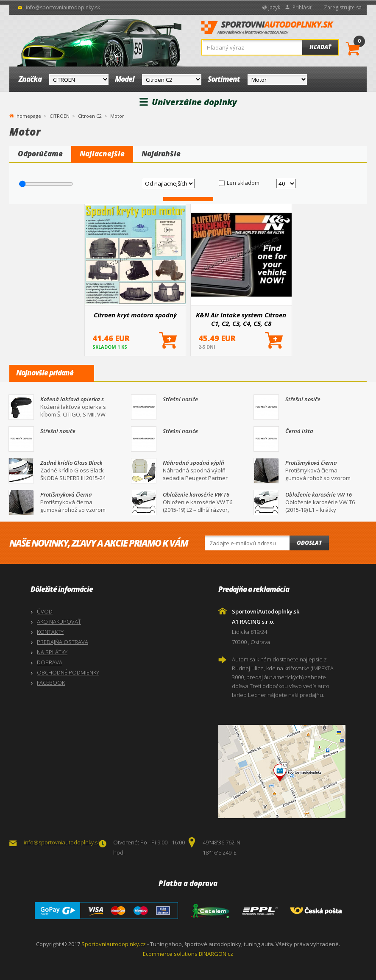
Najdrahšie (161, 154)
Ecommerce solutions (170, 954)
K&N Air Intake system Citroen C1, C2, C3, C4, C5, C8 (241, 319)
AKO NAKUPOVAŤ (59, 622)
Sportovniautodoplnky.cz (114, 944)
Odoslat (309, 543)
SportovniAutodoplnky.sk (267, 30)
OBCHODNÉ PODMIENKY (68, 672)
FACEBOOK (51, 683)
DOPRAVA (50, 662)
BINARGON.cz (216, 954)
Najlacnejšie (102, 154)
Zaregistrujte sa (343, 7)
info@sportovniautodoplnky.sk (63, 7)
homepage (29, 115)
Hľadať (320, 47)
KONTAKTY (50, 632)
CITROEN (60, 116)
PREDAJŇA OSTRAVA (63, 642)
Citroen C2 (90, 116)
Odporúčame (40, 154)
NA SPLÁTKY (52, 652)
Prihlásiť (302, 7)
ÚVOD (45, 611)
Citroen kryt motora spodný (135, 315)
